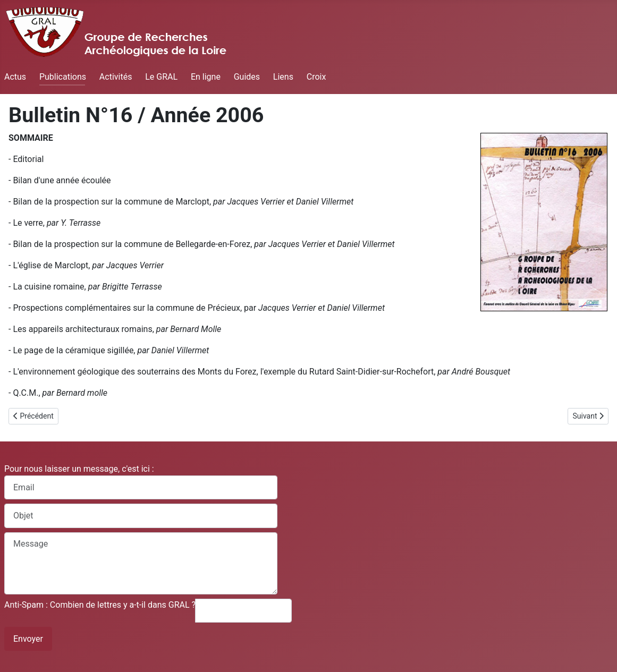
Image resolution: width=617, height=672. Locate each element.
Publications (63, 77)
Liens (283, 77)
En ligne (206, 77)
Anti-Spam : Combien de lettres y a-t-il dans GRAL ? (100, 605)
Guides (247, 77)
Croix (316, 77)
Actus (15, 77)
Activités (116, 77)
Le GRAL (161, 77)
